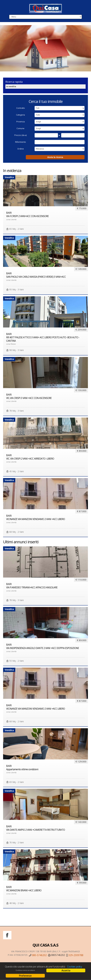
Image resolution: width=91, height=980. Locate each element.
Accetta (66, 970)
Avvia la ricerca (55, 157)
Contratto (21, 108)
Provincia (21, 122)
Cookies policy (74, 967)
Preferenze (25, 976)
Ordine (21, 149)
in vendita (11, 86)
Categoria (20, 115)
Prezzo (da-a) (20, 135)
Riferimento (21, 142)
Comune (20, 128)
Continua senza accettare (25, 970)
